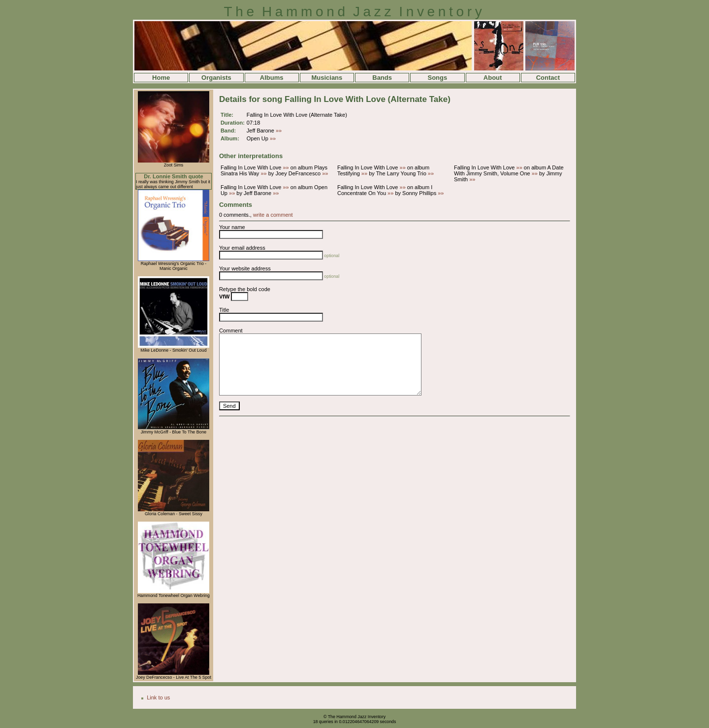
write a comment (273, 215)
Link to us (158, 697)
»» (279, 131)
